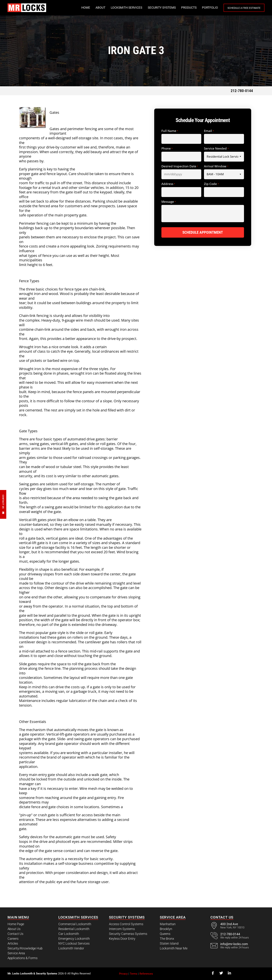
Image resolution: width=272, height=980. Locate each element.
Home (78, 8)
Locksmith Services (119, 8)
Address (168, 184)
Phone (167, 149)
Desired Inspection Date (180, 166)
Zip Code (211, 184)
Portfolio (202, 8)
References (146, 974)
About (93, 8)
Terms (134, 974)
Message (169, 202)
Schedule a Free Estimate (240, 8)
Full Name (170, 131)
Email (209, 131)
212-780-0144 (242, 91)
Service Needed (216, 149)
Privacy (123, 974)
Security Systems (154, 8)
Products (181, 8)
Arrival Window (216, 166)
